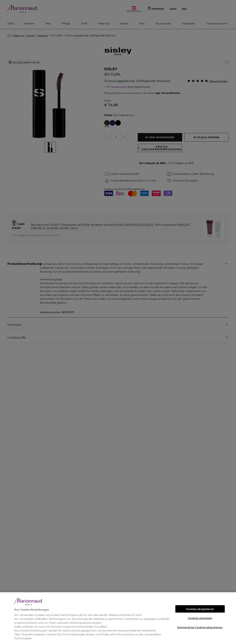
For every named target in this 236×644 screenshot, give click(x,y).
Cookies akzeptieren (200, 609)
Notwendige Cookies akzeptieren (200, 627)
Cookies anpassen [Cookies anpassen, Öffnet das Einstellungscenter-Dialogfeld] (200, 618)
